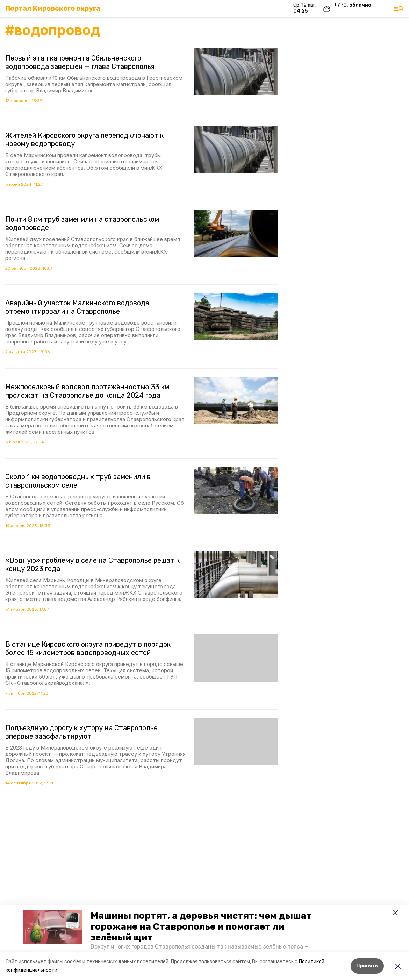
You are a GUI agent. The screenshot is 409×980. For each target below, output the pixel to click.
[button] (52, 927)
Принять (367, 966)
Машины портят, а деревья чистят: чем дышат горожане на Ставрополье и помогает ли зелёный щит (201, 927)
